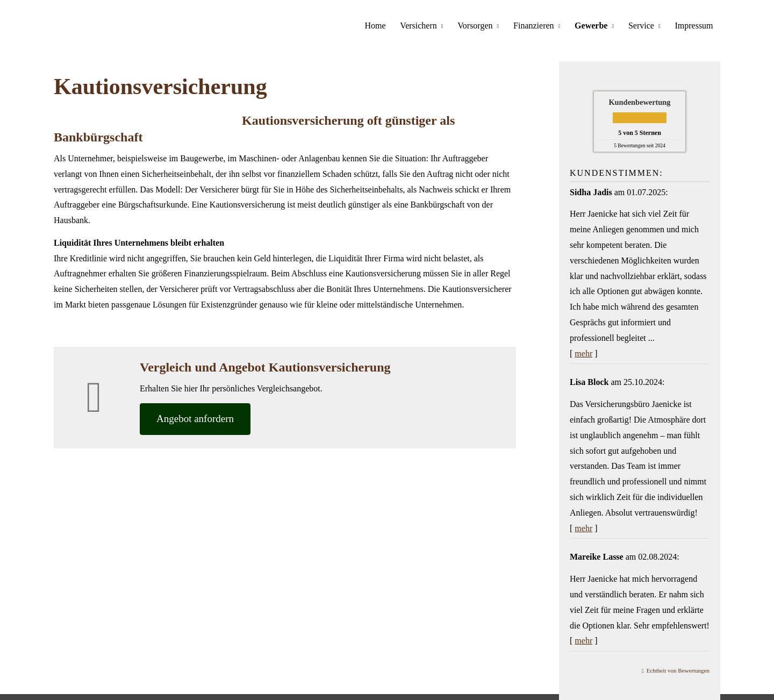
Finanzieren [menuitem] (539, 25)
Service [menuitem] (643, 25)
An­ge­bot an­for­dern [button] (195, 416)
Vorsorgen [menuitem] (482, 25)
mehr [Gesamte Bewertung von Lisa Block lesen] (583, 526)
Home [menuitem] (385, 25)
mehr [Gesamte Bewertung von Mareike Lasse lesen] (583, 638)
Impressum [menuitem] (695, 25)
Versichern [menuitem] (427, 25)
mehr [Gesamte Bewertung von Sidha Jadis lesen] (583, 351)
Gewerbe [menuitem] (595, 25)
